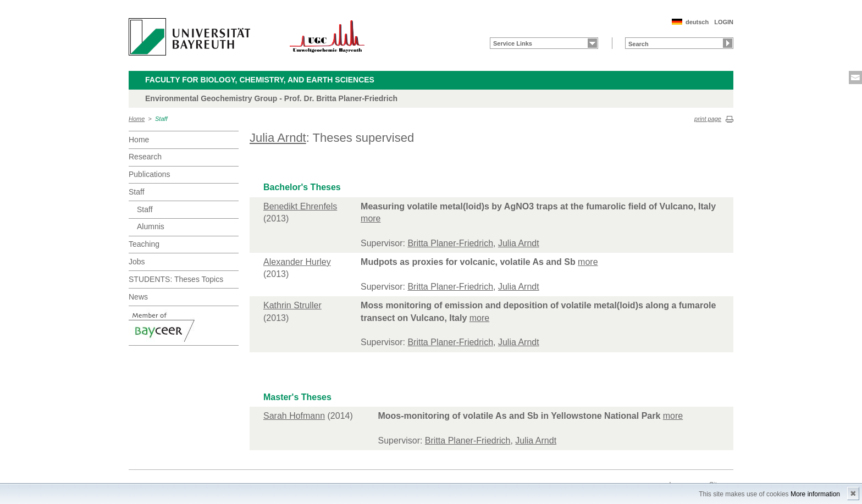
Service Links (513, 43)
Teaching (144, 244)
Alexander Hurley (297, 262)
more (371, 218)
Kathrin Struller (292, 305)
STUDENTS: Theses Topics (176, 279)
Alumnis (151, 226)
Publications (150, 174)
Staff (161, 119)
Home (137, 119)
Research (145, 157)
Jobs (137, 262)
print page (708, 119)
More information (815, 494)
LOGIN (724, 22)
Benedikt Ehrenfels (300, 206)
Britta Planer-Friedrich (450, 243)
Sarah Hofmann (294, 416)
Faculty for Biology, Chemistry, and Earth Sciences (260, 80)
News (138, 297)
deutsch (697, 22)
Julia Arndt (278, 138)
